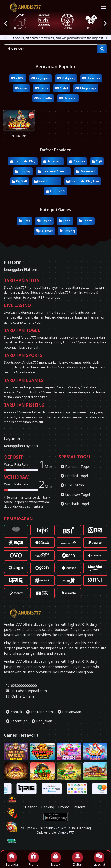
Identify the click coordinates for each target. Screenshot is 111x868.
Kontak (14, 712)
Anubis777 (55, 191)
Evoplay (23, 171)
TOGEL (91, 22)
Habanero (52, 161)
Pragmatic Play (23, 161)
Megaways (86, 88)
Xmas (21, 88)
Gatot (62, 88)
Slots (24, 221)
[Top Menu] (104, 6)
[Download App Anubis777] (55, 826)
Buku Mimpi (73, 485)
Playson (77, 161)
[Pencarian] (102, 49)
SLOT (44, 22)
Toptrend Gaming (53, 171)
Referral (80, 816)
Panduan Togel (75, 466)
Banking (48, 816)
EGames (45, 231)
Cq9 (97, 161)
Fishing (67, 231)
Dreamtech (86, 171)
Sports (86, 221)
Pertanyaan (69, 712)
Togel (65, 221)
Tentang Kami (40, 712)
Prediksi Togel (74, 476)
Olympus (41, 78)
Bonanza (91, 78)
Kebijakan (42, 721)
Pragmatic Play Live (83, 181)
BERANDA (20, 22)
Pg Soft (20, 181)
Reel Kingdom (47, 181)
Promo (64, 816)
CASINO (67, 22)
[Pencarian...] (51, 49)
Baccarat (68, 98)
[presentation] (6, 23)
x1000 (18, 78)
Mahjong (66, 78)
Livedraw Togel (75, 494)
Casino (44, 221)
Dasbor (31, 816)
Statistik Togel (75, 504)
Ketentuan (17, 721)
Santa (41, 88)
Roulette (43, 98)
